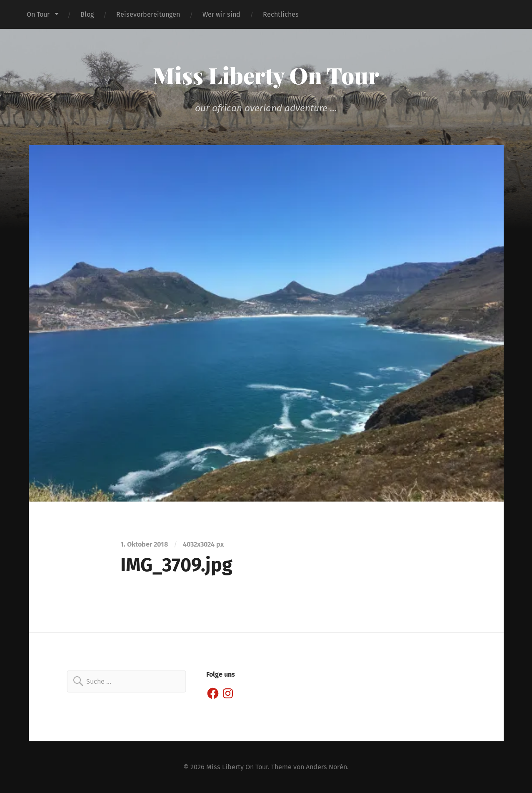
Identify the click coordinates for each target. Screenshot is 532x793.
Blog (87, 14)
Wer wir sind (221, 14)
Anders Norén (326, 767)
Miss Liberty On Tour (266, 75)
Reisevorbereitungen (148, 14)
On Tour (38, 14)
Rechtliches (281, 14)
